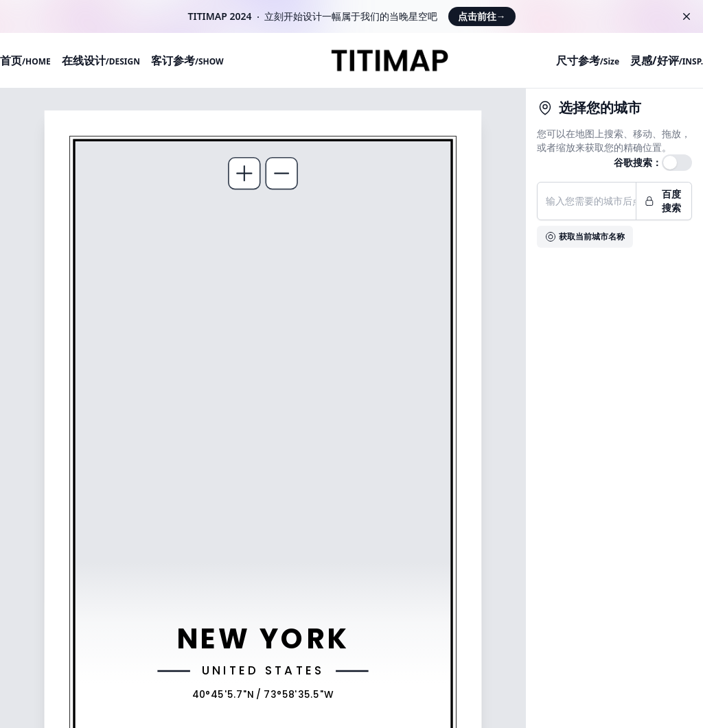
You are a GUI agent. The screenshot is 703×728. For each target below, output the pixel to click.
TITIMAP (208, 16)
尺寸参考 (588, 60)
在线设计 (101, 60)
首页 (25, 60)
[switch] (677, 163)
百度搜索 (662, 201)
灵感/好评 (667, 60)
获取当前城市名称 (585, 236)
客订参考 (187, 60)
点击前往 (482, 16)
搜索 (614, 133)
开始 (293, 16)
